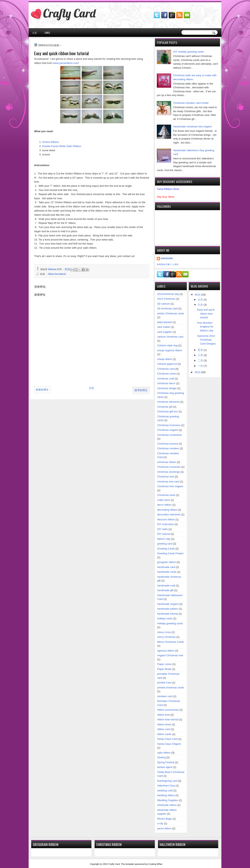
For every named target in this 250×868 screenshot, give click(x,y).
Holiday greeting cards (170, 623)
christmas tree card (168, 482)
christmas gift (165, 407)
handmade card (166, 567)
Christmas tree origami (170, 486)
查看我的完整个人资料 (168, 264)
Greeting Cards (166, 549)
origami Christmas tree (170, 655)
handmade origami (168, 604)
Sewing (161, 757)
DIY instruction (166, 524)
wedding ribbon (166, 795)
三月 (201, 355)
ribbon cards (164, 734)
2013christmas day (168, 294)
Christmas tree (166, 477)
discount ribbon (166, 519)
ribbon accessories (168, 710)
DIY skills (162, 529)
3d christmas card (167, 308)
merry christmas (166, 637)
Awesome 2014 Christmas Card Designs (206, 340)
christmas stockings (168, 472)
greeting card (165, 544)
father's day (164, 539)
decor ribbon (164, 505)
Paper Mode (164, 669)
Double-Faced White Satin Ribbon (62, 146)
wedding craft (165, 791)
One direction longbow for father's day (205, 327)
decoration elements (169, 514)
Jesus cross (164, 632)
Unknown (167, 258)
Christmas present (168, 444)
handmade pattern (168, 609)
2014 (198, 295)
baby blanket (165, 322)
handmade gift (165, 590)
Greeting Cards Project (170, 553)
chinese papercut (167, 364)
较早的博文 (141, 390)
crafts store (164, 500)
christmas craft (166, 379)
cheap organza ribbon (170, 350)
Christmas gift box (168, 411)
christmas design (167, 388)
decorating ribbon (167, 510)
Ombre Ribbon (51, 142)
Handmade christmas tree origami (192, 127)
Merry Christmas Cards (171, 642)
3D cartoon (164, 304)
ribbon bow (164, 715)
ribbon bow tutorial (57, 274)
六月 (201, 305)
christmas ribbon (167, 462)
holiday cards (165, 618)
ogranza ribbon (166, 651)
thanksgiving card (167, 781)
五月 (201, 350)
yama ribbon (164, 828)
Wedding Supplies (168, 800)
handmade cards (167, 572)
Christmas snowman (169, 467)
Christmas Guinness (169, 425)
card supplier (165, 332)
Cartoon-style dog (167, 345)
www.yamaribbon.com (66, 63)
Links (47, 33)
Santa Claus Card (167, 739)
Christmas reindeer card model (191, 103)
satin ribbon (164, 753)
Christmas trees (166, 495)
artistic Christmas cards (171, 313)
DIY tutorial (164, 534)
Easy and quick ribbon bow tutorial (206, 314)
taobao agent (165, 767)
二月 (201, 360)
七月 (201, 300)
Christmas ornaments (170, 435)
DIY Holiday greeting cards (188, 52)
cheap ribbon (165, 359)
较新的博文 (42, 390)
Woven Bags (164, 819)
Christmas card (166, 369)
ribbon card (164, 729)
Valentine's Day (166, 786)
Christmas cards (167, 374)
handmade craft (166, 586)
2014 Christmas (166, 299)
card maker (164, 327)
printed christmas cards (171, 688)
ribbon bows (164, 724)
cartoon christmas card (170, 337)
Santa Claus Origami (169, 744)
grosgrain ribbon (167, 562)
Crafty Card (69, 13)
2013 (198, 372)
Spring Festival (166, 762)
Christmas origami (168, 430)
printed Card (164, 683)
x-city (160, 823)
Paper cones (164, 664)
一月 (201, 366)
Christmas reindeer (168, 448)
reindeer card (165, 696)
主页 (35, 33)
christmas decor (166, 383)
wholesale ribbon (167, 805)
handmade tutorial (168, 614)
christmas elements (168, 402)
